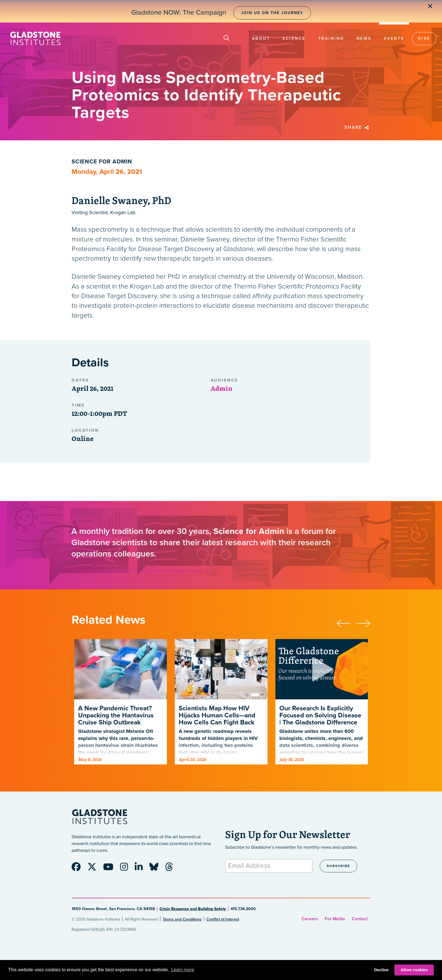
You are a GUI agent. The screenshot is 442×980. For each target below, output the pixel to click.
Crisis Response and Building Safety (193, 909)
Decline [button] (381, 970)
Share (357, 127)
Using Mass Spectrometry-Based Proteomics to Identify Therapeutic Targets (137, 571)
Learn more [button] (183, 970)
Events (394, 38)
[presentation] (346, 622)
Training (331, 38)
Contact (360, 919)
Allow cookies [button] (414, 970)
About (261, 38)
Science (294, 38)
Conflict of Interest (223, 919)
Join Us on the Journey (272, 13)
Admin (222, 388)
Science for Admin (102, 162)
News (364, 38)
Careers (310, 919)
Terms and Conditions (182, 919)
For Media (335, 919)
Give (424, 38)
